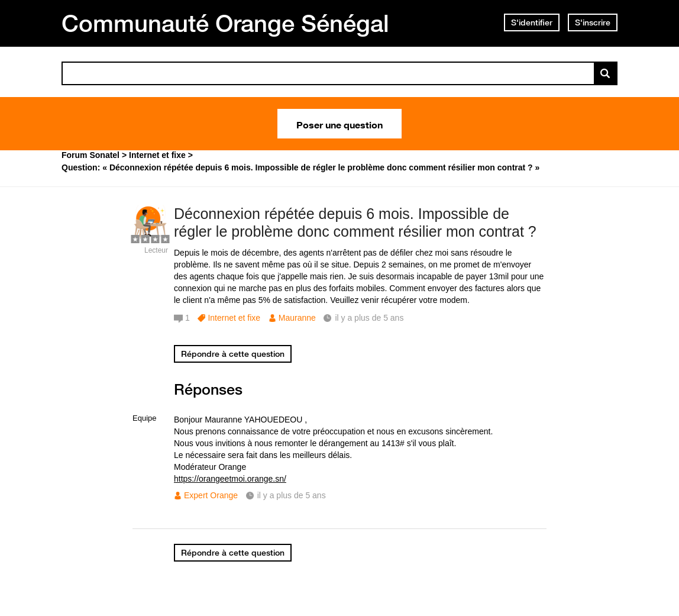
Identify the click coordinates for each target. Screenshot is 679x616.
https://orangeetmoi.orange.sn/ (230, 479)
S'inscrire (593, 22)
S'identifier (532, 22)
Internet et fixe (234, 318)
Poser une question (339, 124)
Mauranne (297, 318)
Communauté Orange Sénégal (225, 23)
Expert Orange (211, 495)
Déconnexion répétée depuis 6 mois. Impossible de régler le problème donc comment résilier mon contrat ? (355, 223)
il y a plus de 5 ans (292, 495)
